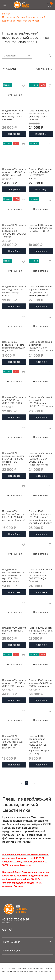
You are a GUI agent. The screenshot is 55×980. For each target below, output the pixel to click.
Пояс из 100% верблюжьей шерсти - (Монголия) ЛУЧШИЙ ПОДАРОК (14, 346)
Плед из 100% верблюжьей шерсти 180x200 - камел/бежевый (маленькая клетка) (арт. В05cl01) (40, 517)
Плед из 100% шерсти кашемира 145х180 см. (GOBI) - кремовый (41, 683)
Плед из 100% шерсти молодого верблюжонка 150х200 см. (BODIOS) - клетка (14, 231)
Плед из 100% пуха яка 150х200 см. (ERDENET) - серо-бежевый (12, 115)
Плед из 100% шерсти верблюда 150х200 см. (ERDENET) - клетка (41, 174)
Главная (6, 14)
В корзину (41, 134)
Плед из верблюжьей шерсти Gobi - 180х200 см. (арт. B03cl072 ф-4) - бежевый (40, 575)
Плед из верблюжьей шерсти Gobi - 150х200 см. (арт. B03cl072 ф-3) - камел (41, 346)
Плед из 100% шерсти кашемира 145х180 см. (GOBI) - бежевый (14, 172)
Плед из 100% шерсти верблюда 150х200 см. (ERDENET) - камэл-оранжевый (41, 291)
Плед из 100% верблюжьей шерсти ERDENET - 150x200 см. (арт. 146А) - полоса (13, 459)
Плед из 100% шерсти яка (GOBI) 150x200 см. (14, 631)
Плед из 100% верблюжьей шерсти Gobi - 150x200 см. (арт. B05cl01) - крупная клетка (13, 575)
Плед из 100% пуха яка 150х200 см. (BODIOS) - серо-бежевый (39, 115)
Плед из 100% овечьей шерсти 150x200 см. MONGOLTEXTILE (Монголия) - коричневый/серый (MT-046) (39, 745)
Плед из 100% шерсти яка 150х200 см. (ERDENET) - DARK (14, 400)
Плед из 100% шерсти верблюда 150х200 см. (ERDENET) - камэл (14, 291)
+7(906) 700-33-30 (16, 919)
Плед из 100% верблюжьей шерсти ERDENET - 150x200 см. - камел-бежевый (14, 516)
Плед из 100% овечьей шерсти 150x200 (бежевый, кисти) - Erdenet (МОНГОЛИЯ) (13, 742)
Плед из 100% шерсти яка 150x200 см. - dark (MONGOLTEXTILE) (41, 631)
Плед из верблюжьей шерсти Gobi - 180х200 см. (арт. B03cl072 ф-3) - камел (41, 402)
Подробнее (14, 134)
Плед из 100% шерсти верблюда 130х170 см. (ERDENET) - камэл (41, 228)
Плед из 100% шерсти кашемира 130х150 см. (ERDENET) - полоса (14, 683)
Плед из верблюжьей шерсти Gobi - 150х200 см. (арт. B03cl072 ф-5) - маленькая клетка (40, 459)
